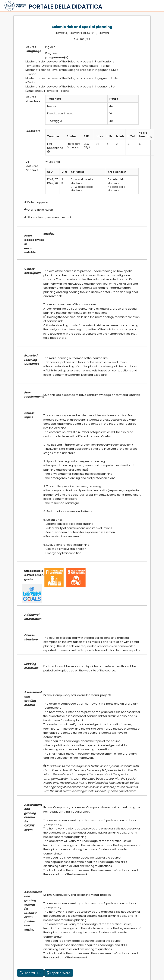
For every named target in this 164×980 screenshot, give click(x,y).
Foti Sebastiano (55, 146)
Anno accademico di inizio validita (31, 244)
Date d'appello (38, 202)
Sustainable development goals (31, 575)
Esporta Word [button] (59, 973)
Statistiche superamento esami (49, 217)
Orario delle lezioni (40, 210)
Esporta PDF (30, 973)
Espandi (53, 162)
